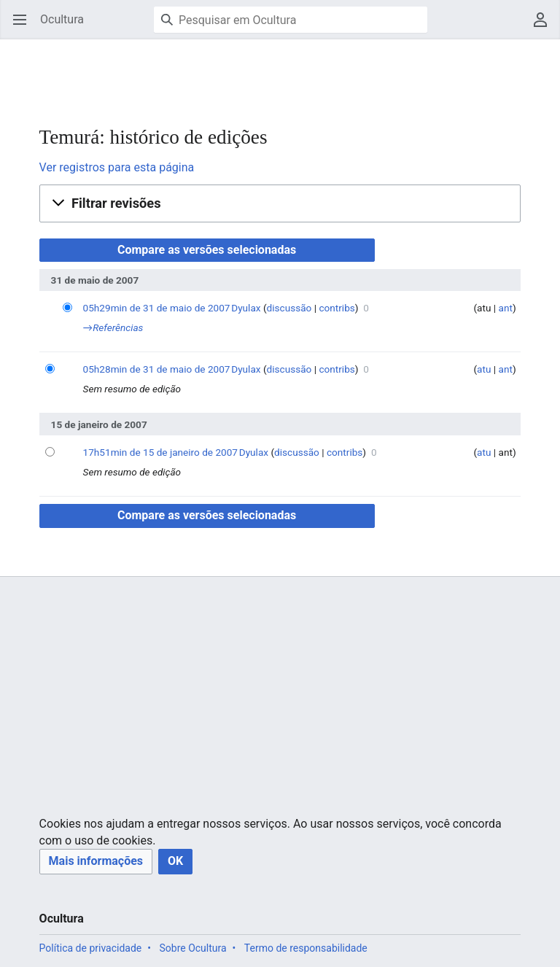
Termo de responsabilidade (306, 948)
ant (506, 308)
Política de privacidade (91, 948)
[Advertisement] (265, 73)
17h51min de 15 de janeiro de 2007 (160, 452)
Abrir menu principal (24, 27)
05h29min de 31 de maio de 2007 (157, 308)
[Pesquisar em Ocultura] (291, 20)
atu (484, 369)
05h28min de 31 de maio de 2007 (157, 369)
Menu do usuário (545, 27)
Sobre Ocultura (192, 948)
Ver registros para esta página (117, 167)
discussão (289, 308)
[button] (280, 203)
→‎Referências (113, 327)
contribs (337, 308)
